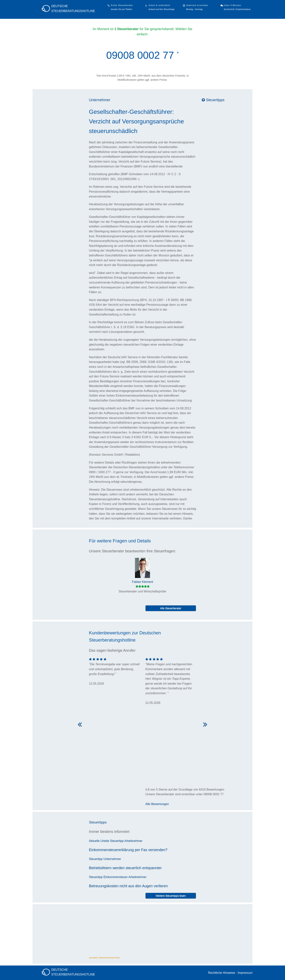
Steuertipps (213, 100)
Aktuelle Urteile (99, 841)
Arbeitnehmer (133, 841)
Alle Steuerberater (171, 608)
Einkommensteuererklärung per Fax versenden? (128, 850)
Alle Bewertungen (157, 804)
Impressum (245, 973)
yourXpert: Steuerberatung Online (104, 958)
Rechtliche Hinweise (221, 973)
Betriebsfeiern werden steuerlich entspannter (125, 868)
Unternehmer (100, 100)
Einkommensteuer (116, 877)
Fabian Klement (142, 582)
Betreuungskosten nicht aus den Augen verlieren (128, 886)
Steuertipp (117, 841)
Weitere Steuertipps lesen (171, 896)
